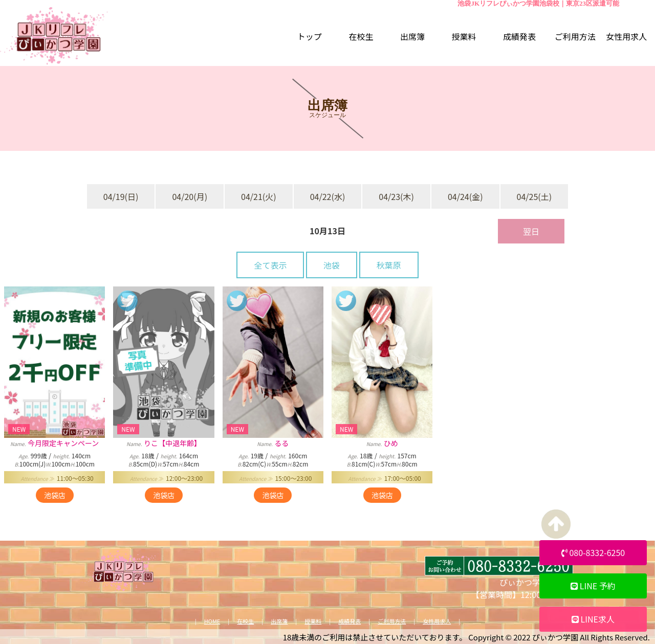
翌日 (531, 231)
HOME (212, 621)
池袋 (332, 265)
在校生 (245, 621)
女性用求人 (437, 621)
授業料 (313, 621)
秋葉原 (389, 265)
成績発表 (350, 621)
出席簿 (279, 621)
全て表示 (270, 265)
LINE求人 (593, 619)
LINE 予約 (593, 586)
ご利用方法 (392, 621)
